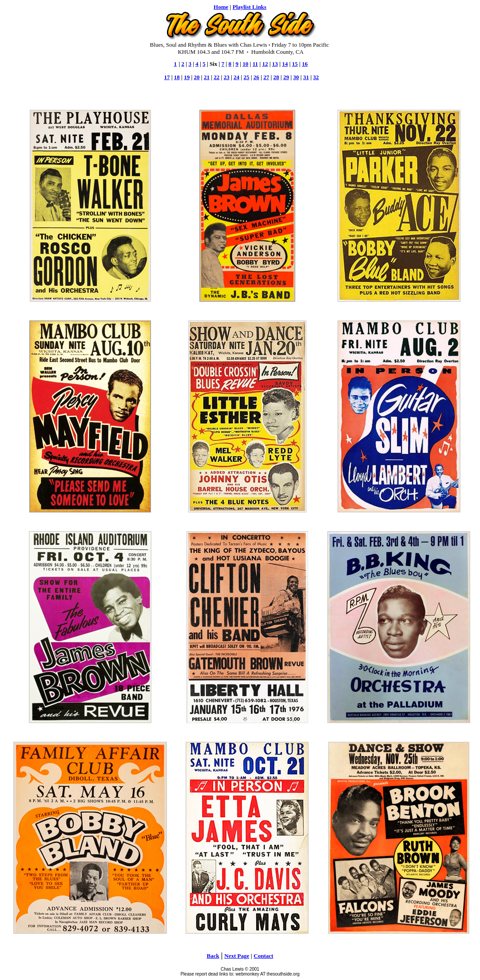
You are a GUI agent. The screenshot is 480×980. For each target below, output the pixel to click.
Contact (263, 956)
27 (266, 77)
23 (227, 77)
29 (286, 77)
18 (177, 77)
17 (167, 77)
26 (256, 77)
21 (207, 77)
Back (213, 956)
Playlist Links (250, 7)
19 (187, 77)
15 (295, 64)
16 (305, 64)
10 (245, 64)
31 (306, 77)
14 (285, 64)
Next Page (237, 956)
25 (246, 77)
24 (236, 77)
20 (197, 77)
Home (221, 7)
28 (276, 77)
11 (255, 64)
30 (296, 77)
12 (265, 64)
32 (316, 77)
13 (275, 64)
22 (216, 77)
